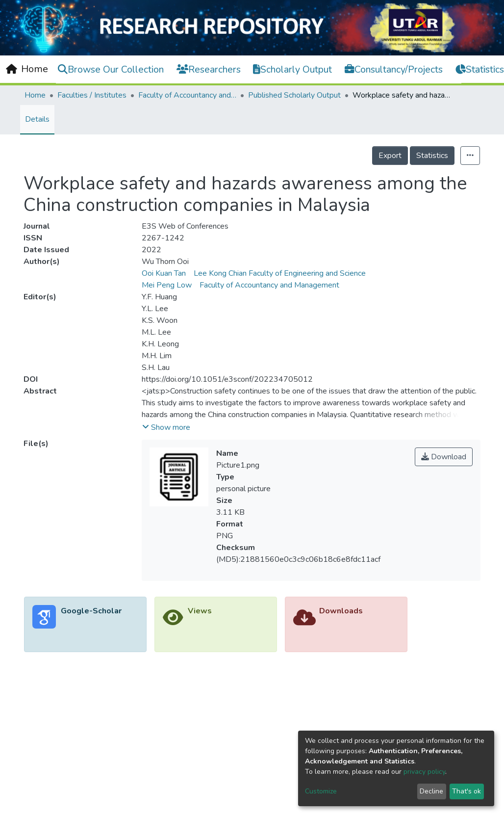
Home (35, 95)
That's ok (466, 791)
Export (390, 156)
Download (444, 457)
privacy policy (424, 772)
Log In (476, 68)
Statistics (432, 156)
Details (37, 119)
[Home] (27, 69)
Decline (431, 791)
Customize (321, 791)
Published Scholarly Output (294, 95)
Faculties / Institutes (92, 95)
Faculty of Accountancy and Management (187, 95)
